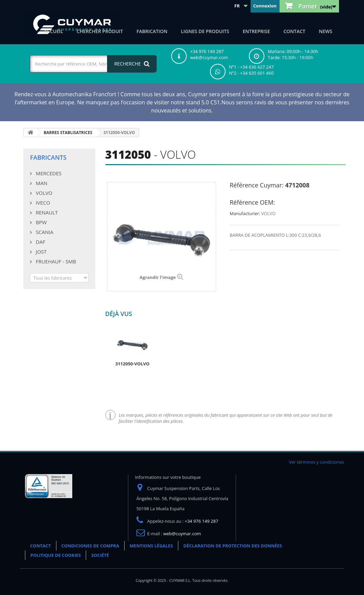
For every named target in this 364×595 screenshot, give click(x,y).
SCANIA (44, 232)
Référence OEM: (252, 202)
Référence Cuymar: (256, 185)
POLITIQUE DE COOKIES (56, 555)
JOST (41, 252)
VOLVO (43, 193)
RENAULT (46, 212)
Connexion (265, 6)
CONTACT (294, 31)
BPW (41, 222)
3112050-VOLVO (133, 364)
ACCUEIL (54, 31)
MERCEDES (48, 173)
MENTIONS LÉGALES (151, 546)
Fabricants (48, 157)
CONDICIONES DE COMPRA (90, 546)
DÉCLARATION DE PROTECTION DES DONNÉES (233, 546)
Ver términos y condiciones (316, 462)
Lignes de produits (205, 31)
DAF (40, 242)
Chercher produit (100, 31)
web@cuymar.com (182, 534)
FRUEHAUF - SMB (55, 261)
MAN (41, 183)
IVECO (42, 203)
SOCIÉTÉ (100, 555)
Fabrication (152, 31)
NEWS (326, 31)
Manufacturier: (245, 213)
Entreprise (256, 31)
